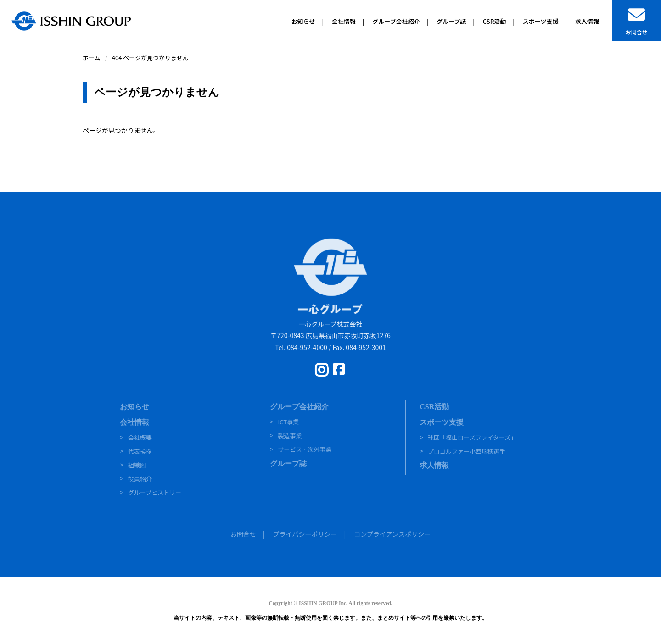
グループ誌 (288, 464)
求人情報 (434, 465)
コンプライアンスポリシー (392, 534)
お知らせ (134, 407)
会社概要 (140, 437)
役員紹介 (140, 479)
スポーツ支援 (442, 422)
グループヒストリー (155, 492)
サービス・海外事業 (305, 449)
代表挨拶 (140, 451)
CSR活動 (434, 407)
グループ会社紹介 (299, 407)
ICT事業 (288, 422)
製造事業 (290, 436)
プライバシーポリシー (305, 534)
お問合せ (243, 534)
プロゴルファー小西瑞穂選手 (467, 451)
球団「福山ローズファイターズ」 (472, 437)
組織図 (137, 465)
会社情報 (134, 422)
